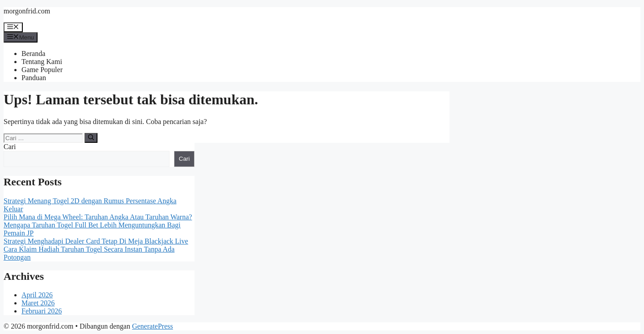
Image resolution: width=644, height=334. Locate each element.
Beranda (33, 54)
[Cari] (91, 138)
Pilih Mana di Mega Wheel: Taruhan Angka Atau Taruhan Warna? (98, 217)
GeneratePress (153, 326)
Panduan (34, 78)
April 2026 (37, 295)
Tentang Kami (42, 62)
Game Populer (42, 70)
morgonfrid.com (27, 11)
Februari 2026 (42, 311)
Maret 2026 (38, 303)
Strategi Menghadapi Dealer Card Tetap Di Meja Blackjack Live (96, 241)
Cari (10, 147)
